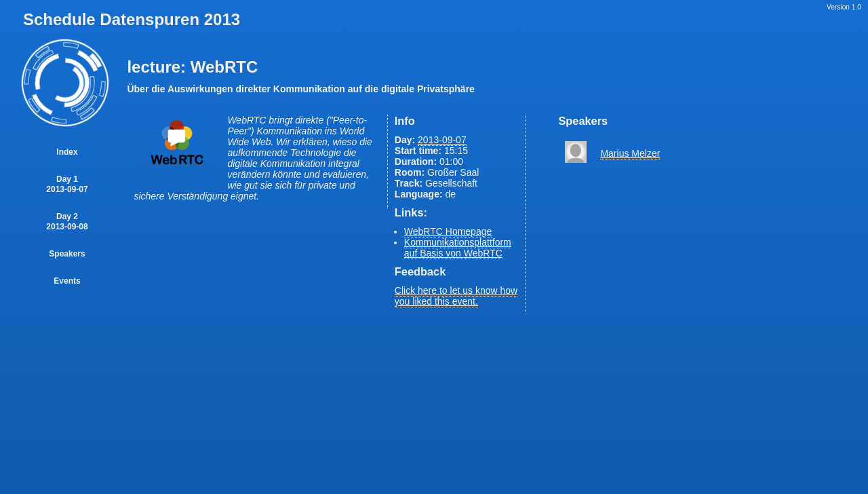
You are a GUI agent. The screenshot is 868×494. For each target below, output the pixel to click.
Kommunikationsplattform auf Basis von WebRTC (458, 248)
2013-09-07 (442, 140)
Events (67, 281)
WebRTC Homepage (448, 231)
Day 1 (67, 184)
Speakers (67, 254)
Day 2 (67, 222)
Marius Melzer (630, 153)
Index (67, 152)
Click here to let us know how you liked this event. (456, 296)
